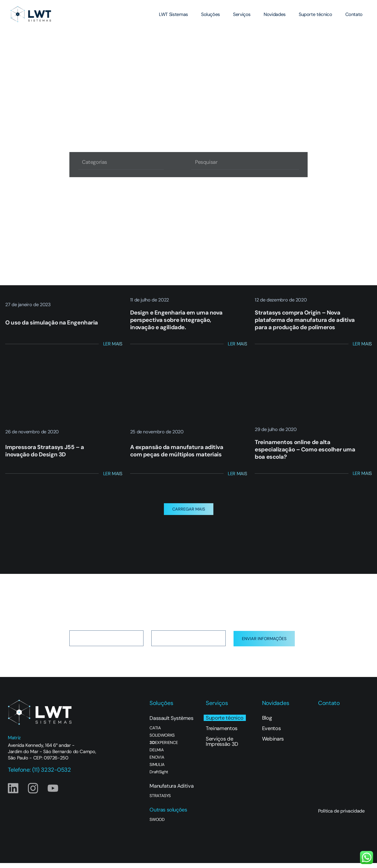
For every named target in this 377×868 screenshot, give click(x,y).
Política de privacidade (341, 816)
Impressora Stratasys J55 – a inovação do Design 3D (45, 451)
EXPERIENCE (164, 748)
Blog (267, 723)
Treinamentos (222, 733)
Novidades (275, 14)
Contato (354, 14)
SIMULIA (157, 770)
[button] (189, 514)
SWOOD (157, 825)
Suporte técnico (315, 14)
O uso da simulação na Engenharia (52, 323)
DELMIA (157, 755)
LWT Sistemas (173, 14)
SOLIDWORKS (162, 740)
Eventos (271, 733)
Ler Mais (113, 344)
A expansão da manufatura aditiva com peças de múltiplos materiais (177, 451)
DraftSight (159, 777)
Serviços (242, 14)
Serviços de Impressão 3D (222, 746)
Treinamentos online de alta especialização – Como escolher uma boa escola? (305, 449)
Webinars (273, 744)
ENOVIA (157, 762)
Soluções (210, 14)
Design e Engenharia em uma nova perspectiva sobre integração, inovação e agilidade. (176, 320)
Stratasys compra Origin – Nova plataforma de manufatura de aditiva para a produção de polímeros (305, 320)
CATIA (155, 733)
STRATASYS (160, 801)
